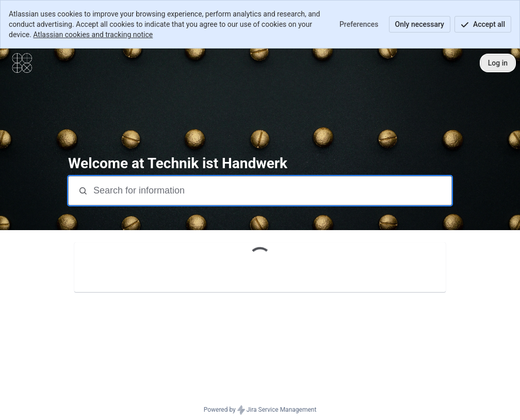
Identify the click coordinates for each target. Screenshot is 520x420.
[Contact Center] (22, 63)
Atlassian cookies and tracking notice (93, 35)
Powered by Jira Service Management (260, 410)
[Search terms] (271, 191)
